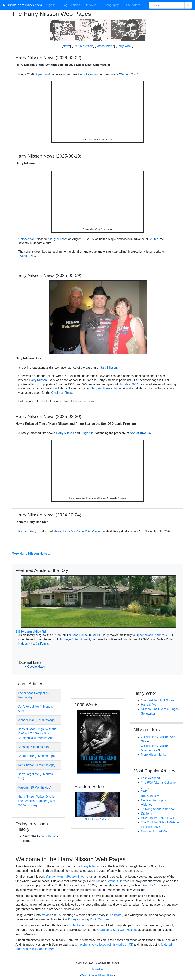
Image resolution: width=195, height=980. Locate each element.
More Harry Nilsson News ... (31, 554)
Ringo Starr (88, 433)
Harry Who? (124, 46)
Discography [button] (111, 5)
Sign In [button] (51, 5)
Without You (128, 74)
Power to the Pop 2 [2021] (158, 818)
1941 (144, 791)
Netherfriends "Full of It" (97, 819)
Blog (65, 5)
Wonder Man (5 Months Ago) (37, 720)
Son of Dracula (140, 433)
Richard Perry (27, 531)
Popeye (73, 919)
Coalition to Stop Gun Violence (117, 930)
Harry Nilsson (58, 239)
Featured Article (83, 46)
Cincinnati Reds (61, 393)
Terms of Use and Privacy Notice (97, 975)
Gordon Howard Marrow (157, 831)
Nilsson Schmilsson (87, 531)
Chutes (153, 239)
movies (46, 915)
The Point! (115, 915)
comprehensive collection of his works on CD (104, 944)
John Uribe (48, 836)
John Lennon (79, 925)
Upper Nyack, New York (151, 635)
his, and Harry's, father (107, 388)
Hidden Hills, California (33, 644)
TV (59, 915)
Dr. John (146, 813)
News (66, 46)
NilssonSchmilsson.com (22, 5)
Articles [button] (76, 5)
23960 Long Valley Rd (31, 632)
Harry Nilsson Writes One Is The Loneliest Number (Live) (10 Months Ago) (37, 801)
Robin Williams (100, 919)
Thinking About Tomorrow (158, 809)
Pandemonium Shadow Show (66, 877)
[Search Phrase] (167, 5)
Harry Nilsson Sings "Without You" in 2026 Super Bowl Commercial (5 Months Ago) (37, 733)
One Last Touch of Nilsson (158, 700)
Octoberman (27, 239)
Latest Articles (105, 46)
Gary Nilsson (108, 368)
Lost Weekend (150, 778)
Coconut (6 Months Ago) (34, 747)
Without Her (116, 881)
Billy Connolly (150, 796)
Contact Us (97, 969)
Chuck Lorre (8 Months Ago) (36, 756)
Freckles (148, 885)
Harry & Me (148, 705)
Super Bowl (42, 74)
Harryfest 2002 (128, 384)
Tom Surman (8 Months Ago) (37, 765)
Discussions (133, 5)
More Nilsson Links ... (155, 755)
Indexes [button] (92, 5)
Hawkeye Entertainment (74, 639)
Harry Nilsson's (88, 74)
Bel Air (96, 635)
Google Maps (36, 667)
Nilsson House (78, 635)
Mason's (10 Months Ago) (35, 787)
